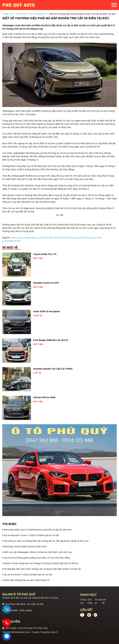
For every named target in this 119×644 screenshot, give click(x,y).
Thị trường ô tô (38, 14)
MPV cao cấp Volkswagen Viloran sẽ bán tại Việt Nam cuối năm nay (37, 552)
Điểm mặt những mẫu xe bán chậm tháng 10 (26, 580)
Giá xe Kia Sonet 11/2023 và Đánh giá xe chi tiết (27, 575)
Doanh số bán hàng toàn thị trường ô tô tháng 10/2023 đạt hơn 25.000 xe (40, 563)
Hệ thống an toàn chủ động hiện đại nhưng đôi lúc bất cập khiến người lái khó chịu (45, 541)
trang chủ (8, 14)
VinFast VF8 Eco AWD (44, 397)
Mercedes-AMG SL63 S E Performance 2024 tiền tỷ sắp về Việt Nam (37, 530)
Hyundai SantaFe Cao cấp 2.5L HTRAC (53, 369)
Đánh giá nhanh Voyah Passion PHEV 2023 (24, 546)
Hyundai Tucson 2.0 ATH (46, 283)
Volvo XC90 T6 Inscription (47, 311)
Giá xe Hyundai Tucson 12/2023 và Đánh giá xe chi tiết (31, 535)
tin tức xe (21, 14)
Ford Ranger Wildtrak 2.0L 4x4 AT (51, 340)
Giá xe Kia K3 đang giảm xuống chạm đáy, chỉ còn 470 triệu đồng (36, 558)
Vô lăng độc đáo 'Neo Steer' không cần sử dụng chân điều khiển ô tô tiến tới (42, 569)
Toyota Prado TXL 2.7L (45, 254)
